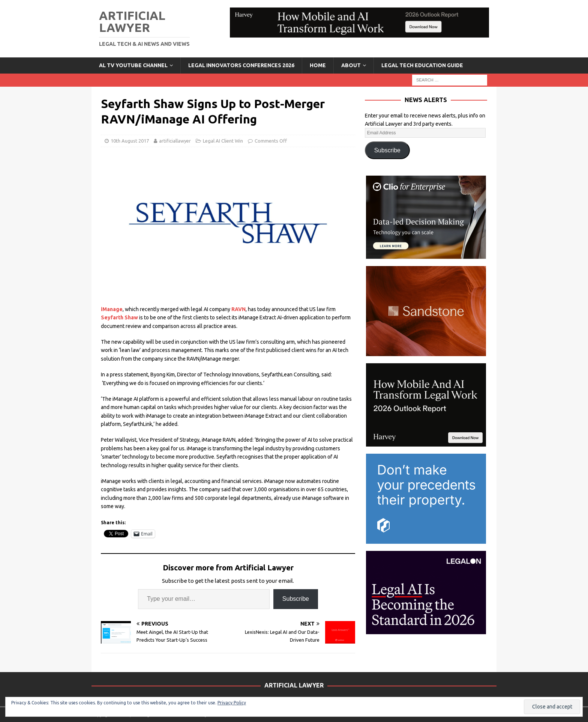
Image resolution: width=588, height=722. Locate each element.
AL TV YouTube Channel (133, 65)
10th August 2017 (130, 141)
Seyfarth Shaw (119, 317)
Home (318, 65)
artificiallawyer (175, 141)
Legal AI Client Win (223, 141)
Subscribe (296, 599)
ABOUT (351, 65)
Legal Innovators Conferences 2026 (241, 65)
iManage (112, 309)
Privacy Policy (232, 703)
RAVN (238, 309)
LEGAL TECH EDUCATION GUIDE (422, 65)
